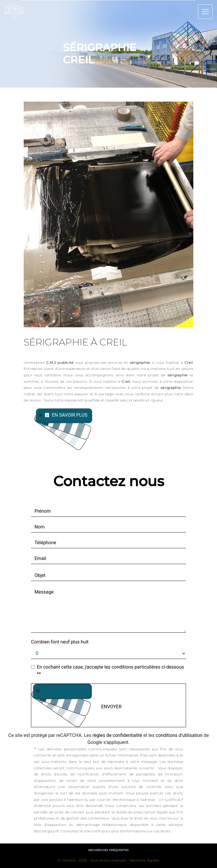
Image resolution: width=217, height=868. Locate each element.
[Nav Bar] (205, 12)
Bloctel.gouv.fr (47, 831)
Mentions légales (144, 860)
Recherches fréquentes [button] (108, 850)
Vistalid (68, 860)
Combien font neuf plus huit (60, 642)
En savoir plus (66, 415)
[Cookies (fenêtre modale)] (2, 864)
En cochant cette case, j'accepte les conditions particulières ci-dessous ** (110, 670)
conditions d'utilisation (179, 735)
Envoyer (111, 707)
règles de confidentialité (117, 735)
